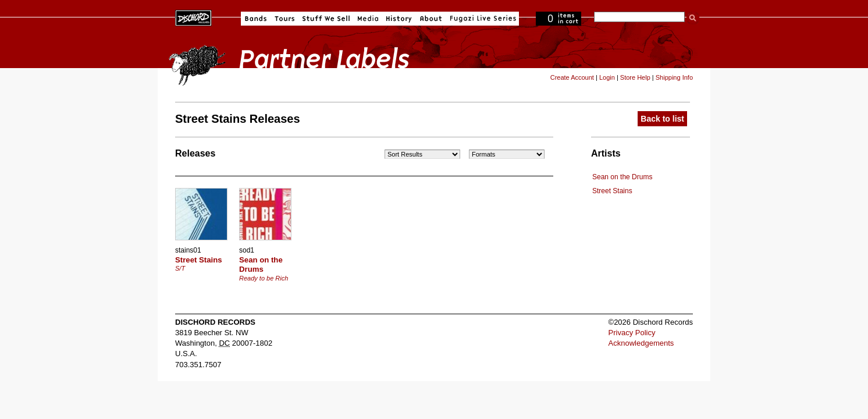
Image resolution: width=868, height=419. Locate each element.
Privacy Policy (632, 333)
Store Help (635, 77)
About (431, 19)
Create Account (572, 77)
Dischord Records (193, 17)
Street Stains (612, 191)
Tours (284, 19)
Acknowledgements (641, 343)
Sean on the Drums (622, 177)
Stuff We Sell (326, 19)
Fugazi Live (482, 19)
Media (368, 19)
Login (607, 77)
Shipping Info (674, 77)
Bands (256, 19)
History (399, 19)
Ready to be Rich (264, 278)
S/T (180, 268)
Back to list (662, 119)
